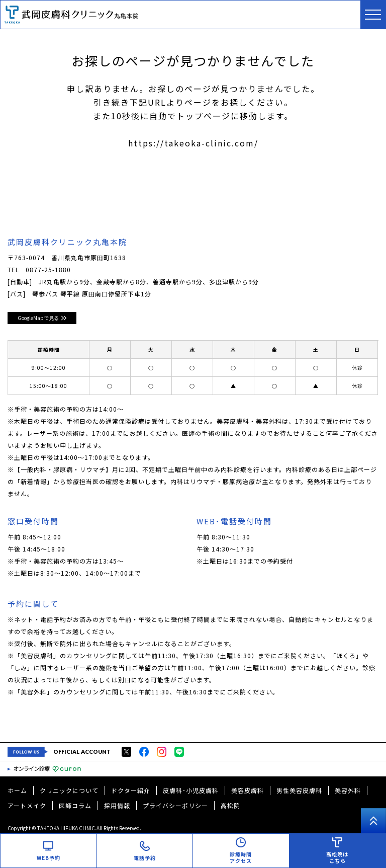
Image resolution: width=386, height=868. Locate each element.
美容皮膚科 (248, 790)
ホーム (17, 790)
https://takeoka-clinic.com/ (193, 143)
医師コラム (75, 805)
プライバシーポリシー (175, 805)
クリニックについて (69, 790)
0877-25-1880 (48, 269)
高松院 (230, 805)
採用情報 (117, 805)
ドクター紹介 (131, 790)
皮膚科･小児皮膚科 (191, 790)
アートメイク (27, 805)
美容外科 (348, 790)
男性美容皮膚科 (299, 790)
